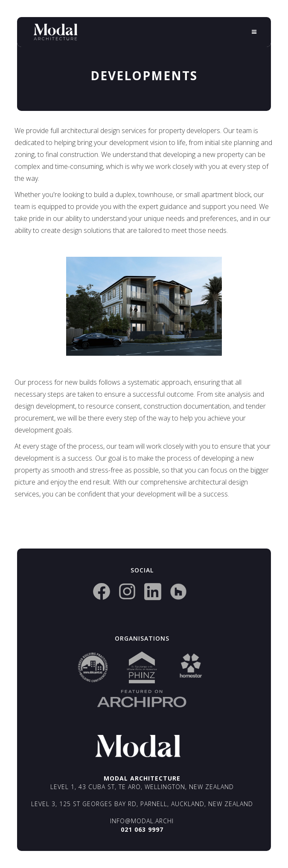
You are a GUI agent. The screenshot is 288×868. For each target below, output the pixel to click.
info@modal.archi (142, 821)
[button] (254, 32)
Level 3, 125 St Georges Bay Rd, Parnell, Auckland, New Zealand (142, 804)
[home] (55, 32)
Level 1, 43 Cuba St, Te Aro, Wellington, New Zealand (142, 787)
